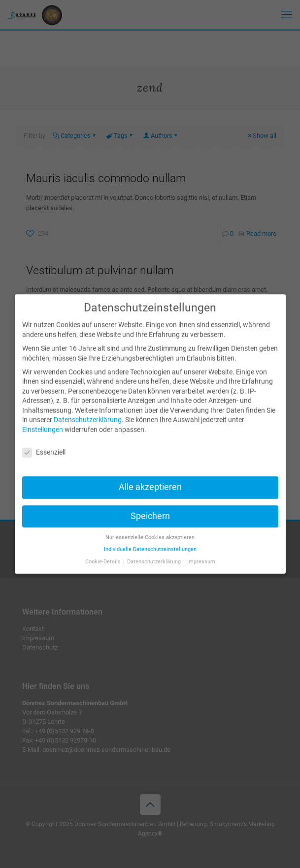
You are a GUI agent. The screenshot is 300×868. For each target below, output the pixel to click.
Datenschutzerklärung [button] (155, 553)
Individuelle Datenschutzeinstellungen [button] (150, 542)
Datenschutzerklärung (88, 412)
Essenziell (44, 444)
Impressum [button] (201, 553)
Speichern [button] (150, 508)
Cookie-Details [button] (104, 553)
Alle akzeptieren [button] (150, 479)
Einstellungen (43, 422)
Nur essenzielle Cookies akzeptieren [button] (150, 529)
